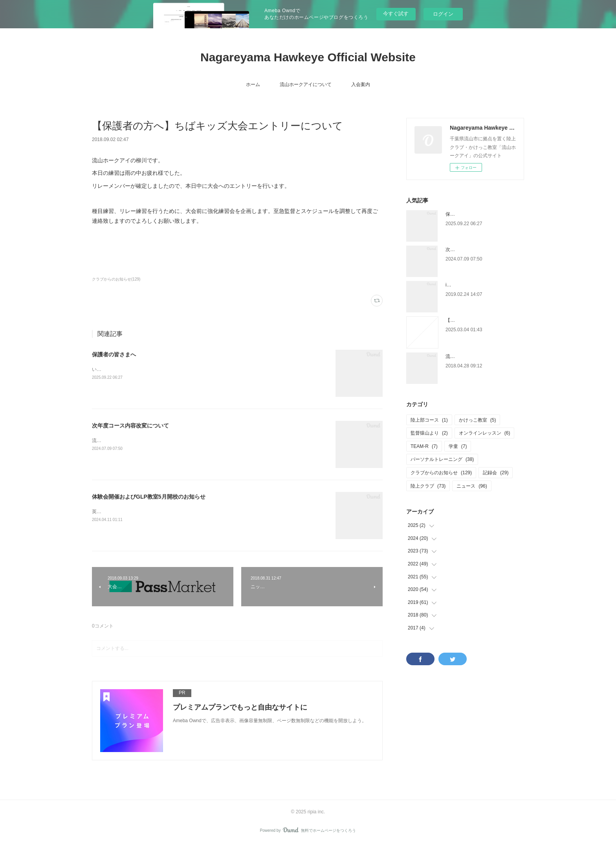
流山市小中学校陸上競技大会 (476, 356)
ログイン (443, 14)
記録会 (496, 473)
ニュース (472, 486)
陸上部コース (429, 420)
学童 (458, 446)
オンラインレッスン (485, 433)
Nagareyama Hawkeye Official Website (308, 57)
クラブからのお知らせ (441, 473)
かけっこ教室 (478, 420)
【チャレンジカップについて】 (478, 320)
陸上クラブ (428, 486)
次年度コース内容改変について (130, 426)
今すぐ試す (396, 14)
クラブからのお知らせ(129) (116, 279)
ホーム (253, 84)
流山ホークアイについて (306, 84)
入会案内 (361, 84)
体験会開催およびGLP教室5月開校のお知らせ (149, 497)
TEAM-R (424, 446)
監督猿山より (429, 433)
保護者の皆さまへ (114, 354)
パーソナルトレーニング (442, 459)
